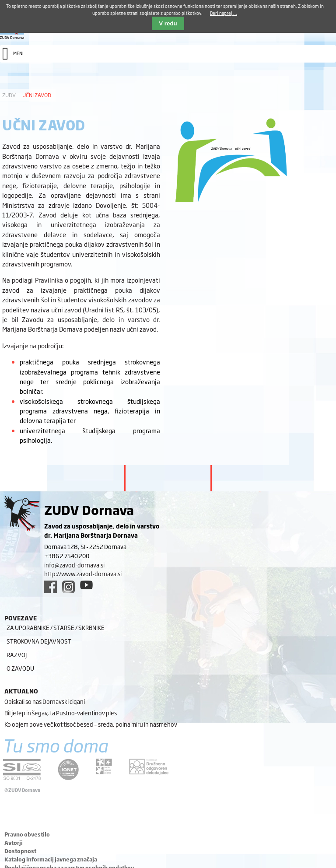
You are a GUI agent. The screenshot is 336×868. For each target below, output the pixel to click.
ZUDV (9, 95)
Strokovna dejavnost (39, 641)
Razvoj (17, 654)
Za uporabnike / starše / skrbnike (56, 627)
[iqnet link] (68, 769)
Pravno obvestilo (27, 834)
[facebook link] (51, 587)
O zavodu (20, 668)
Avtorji (14, 843)
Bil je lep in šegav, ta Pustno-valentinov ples (61, 713)
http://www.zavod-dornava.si (83, 574)
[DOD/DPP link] (104, 766)
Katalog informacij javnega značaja (51, 859)
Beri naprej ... (224, 13)
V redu (168, 23)
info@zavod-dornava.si (74, 565)
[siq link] (22, 769)
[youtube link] (86, 585)
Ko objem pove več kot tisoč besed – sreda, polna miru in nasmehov (91, 724)
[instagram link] (68, 587)
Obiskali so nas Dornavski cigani (45, 701)
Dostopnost (20, 851)
